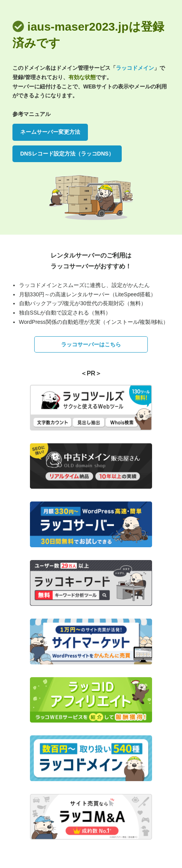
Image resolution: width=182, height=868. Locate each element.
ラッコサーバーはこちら (91, 344)
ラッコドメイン (135, 68)
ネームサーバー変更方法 (50, 132)
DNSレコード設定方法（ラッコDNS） (67, 154)
